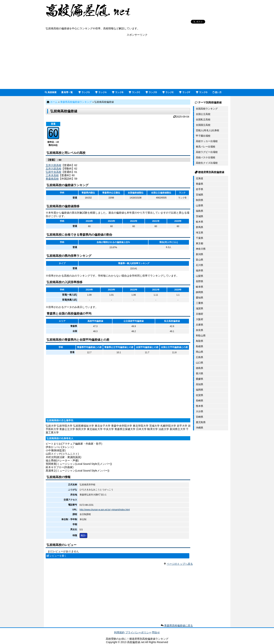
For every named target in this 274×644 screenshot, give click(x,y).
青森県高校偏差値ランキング (76, 102)
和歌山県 (201, 336)
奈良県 (199, 330)
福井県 (199, 271)
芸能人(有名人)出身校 (208, 130)
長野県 (199, 281)
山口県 (199, 363)
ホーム (54, 102)
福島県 (199, 211)
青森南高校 (52, 179)
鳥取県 (199, 341)
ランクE (168, 92)
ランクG (202, 92)
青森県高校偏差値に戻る (179, 625)
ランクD (151, 92)
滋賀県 (199, 308)
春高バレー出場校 (206, 147)
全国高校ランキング (207, 109)
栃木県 (199, 222)
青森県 (199, 184)
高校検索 (51, 92)
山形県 (199, 205)
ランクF (185, 92)
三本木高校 (52, 175)
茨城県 (199, 216)
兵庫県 (199, 325)
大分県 (199, 411)
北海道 (199, 178)
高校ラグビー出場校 (207, 152)
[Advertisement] (137, 63)
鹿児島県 (201, 422)
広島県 (199, 357)
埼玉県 (199, 233)
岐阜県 (199, 287)
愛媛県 (199, 379)
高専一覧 (67, 92)
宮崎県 (199, 417)
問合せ (156, 632)
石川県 (199, 265)
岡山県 (199, 352)
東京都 (199, 243)
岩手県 (199, 189)
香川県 (199, 373)
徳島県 (199, 368)
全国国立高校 (203, 125)
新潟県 (199, 254)
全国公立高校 (203, 114)
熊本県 (199, 406)
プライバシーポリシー (138, 632)
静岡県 (199, 292)
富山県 (199, 260)
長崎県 (199, 401)
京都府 (199, 314)
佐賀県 (199, 395)
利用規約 (119, 632)
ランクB (118, 92)
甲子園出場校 (203, 136)
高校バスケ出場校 (206, 157)
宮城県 (199, 195)
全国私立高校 (203, 120)
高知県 (199, 384)
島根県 (199, 346)
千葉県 (199, 238)
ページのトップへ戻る (180, 564)
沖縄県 (199, 428)
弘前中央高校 (54, 172)
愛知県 (199, 298)
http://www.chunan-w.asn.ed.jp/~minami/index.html (105, 510)
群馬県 (199, 227)
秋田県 (199, 200)
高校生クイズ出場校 (207, 163)
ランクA (101, 92)
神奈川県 (201, 249)
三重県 (199, 303)
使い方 (217, 92)
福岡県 (199, 390)
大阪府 (199, 319)
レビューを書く (58, 556)
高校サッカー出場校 (207, 141)
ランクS (84, 92)
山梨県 (199, 276)
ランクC (134, 92)
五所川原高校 (54, 165)
